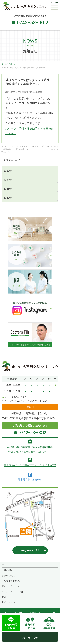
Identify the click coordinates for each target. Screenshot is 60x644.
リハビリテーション (12, 586)
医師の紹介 (7, 570)
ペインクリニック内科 (13, 592)
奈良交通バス (30, 465)
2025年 (8, 171)
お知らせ (6, 597)
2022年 (8, 198)
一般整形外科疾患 (11, 581)
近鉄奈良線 (30, 447)
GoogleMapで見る (30, 550)
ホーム (5, 565)
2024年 (8, 180)
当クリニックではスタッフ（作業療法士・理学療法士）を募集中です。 (15, 149)
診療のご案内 (8, 576)
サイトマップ (8, 602)
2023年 (8, 189)
